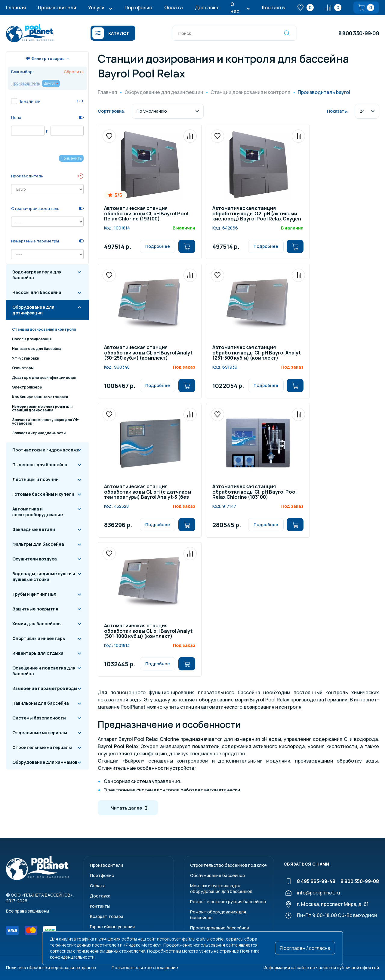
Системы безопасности (39, 718)
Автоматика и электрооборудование (38, 512)
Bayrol (49, 83)
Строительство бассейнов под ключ (229, 865)
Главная (16, 8)
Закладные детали (34, 529)
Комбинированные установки (40, 397)
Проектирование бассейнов (220, 928)
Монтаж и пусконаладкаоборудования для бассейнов (221, 888)
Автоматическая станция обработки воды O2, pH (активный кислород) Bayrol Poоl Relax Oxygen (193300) (257, 214)
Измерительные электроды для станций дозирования (42, 408)
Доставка (207, 8)
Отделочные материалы (40, 733)
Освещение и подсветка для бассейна (44, 671)
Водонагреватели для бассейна (37, 275)
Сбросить (74, 72)
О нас (235, 8)
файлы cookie (210, 939)
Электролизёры (27, 387)
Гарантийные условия (112, 927)
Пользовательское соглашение (145, 968)
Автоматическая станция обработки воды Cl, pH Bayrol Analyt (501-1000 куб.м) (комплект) (148, 631)
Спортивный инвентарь (39, 638)
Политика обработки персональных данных (51, 968)
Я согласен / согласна (305, 948)
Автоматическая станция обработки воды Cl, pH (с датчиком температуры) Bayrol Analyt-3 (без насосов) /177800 (148, 492)
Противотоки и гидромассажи (46, 450)
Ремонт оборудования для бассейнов (218, 915)
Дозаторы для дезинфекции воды (44, 378)
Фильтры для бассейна (38, 544)
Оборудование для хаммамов (45, 762)
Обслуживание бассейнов (217, 875)
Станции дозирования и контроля (44, 329)
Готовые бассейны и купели (43, 494)
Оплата (174, 8)
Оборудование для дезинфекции (33, 310)
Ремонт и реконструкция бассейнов (228, 902)
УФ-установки (26, 358)
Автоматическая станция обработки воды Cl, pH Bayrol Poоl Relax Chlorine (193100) (146, 214)
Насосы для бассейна (37, 292)
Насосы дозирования (32, 339)
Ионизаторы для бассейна (37, 349)
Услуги (96, 8)
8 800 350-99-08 (359, 33)
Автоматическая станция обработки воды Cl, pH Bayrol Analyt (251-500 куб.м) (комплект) (257, 353)
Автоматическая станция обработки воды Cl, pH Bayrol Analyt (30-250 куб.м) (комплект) (148, 353)
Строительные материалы (42, 747)
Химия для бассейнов (36, 624)
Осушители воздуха (35, 559)
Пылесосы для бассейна (40, 465)
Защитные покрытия (35, 609)
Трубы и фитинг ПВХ (34, 594)
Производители (57, 8)
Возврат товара (107, 916)
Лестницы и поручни (35, 479)
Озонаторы (23, 368)
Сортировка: (111, 111)
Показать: (338, 111)
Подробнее (158, 246)
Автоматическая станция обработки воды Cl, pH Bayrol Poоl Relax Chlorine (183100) (254, 492)
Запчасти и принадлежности (39, 433)
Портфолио (138, 8)
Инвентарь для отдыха (38, 653)
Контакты (274, 8)
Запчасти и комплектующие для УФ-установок (46, 421)
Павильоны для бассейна (41, 703)
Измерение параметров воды (45, 688)
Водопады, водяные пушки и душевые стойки (44, 576)
